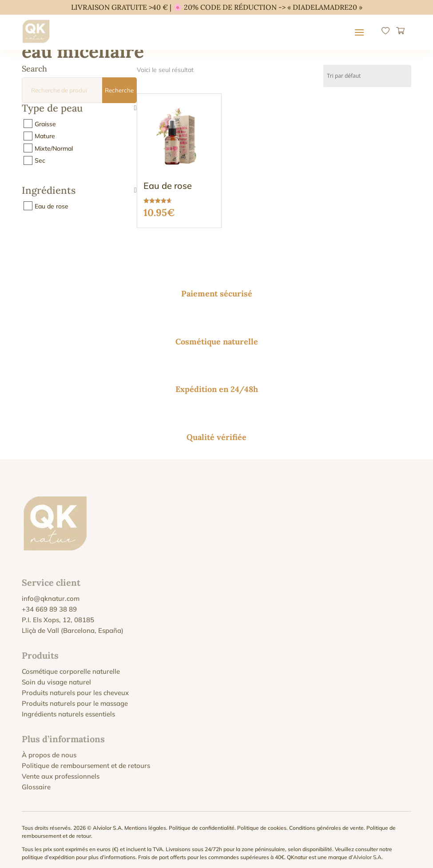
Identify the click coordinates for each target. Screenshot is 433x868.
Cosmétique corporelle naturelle (71, 665)
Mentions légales (145, 821)
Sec (40, 160)
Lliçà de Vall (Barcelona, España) (73, 624)
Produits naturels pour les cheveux (75, 686)
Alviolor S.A (367, 850)
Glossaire (36, 780)
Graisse (45, 124)
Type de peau (79, 109)
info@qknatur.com (51, 592)
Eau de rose (52, 206)
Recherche (119, 90)
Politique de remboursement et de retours (86, 759)
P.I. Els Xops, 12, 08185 (58, 613)
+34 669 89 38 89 (49, 602)
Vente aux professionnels (61, 770)
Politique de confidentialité (202, 821)
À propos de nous (49, 748)
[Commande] (367, 76)
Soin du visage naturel (56, 675)
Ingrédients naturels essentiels (68, 707)
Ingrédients (79, 191)
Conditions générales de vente (326, 821)
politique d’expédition (48, 850)
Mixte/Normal (54, 148)
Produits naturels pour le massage (75, 697)
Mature (45, 136)
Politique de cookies (262, 821)
